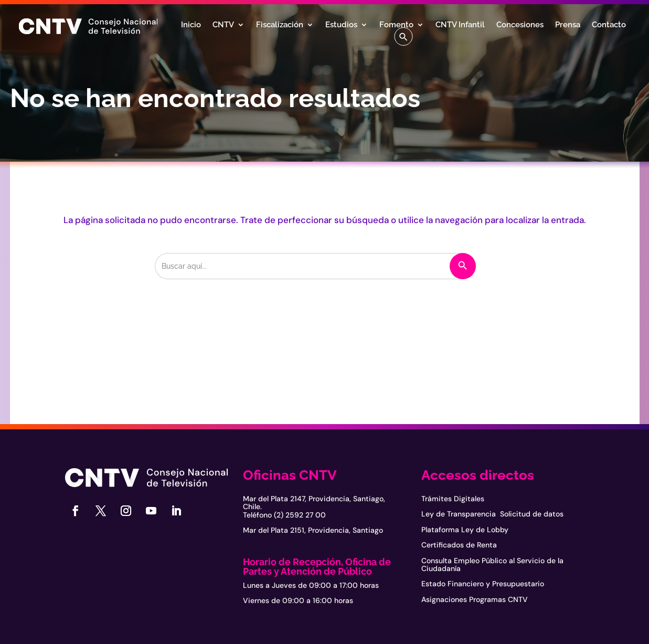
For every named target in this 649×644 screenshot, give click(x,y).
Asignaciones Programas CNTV (475, 599)
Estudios (341, 25)
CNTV (223, 25)
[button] (403, 36)
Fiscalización (280, 25)
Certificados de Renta (459, 545)
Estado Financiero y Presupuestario (483, 584)
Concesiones (520, 25)
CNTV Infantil (460, 25)
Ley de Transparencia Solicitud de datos (492, 514)
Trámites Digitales (453, 499)
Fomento (396, 25)
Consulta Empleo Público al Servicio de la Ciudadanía (492, 564)
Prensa (568, 25)
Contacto (609, 25)
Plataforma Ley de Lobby (465, 530)
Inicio (191, 25)
